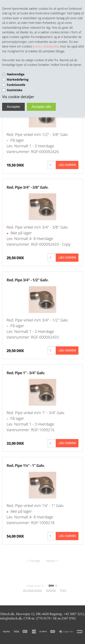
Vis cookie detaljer (18, 97)
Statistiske (15, 90)
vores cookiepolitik (47, 46)
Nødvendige (16, 74)
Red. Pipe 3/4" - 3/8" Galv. (27, 187)
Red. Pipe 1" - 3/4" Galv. (26, 373)
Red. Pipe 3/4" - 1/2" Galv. (27, 280)
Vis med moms (32, 590)
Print (63, 590)
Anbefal (51, 590)
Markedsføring (18, 79)
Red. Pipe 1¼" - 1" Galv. (26, 465)
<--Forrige (33, 561)
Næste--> (52, 561)
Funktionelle (16, 85)
